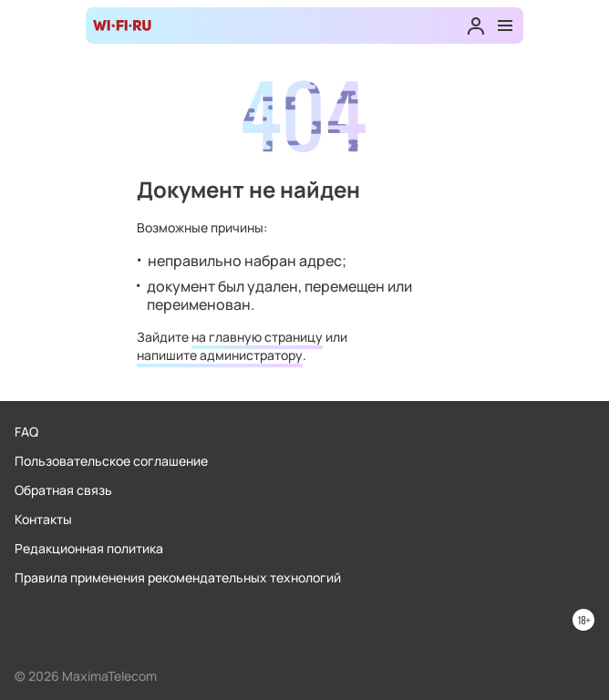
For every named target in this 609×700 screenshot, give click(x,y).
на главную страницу (257, 337)
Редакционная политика (89, 548)
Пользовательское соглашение (111, 461)
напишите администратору (220, 355)
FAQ (26, 432)
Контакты (43, 519)
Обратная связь (63, 490)
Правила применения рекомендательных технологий (178, 577)
